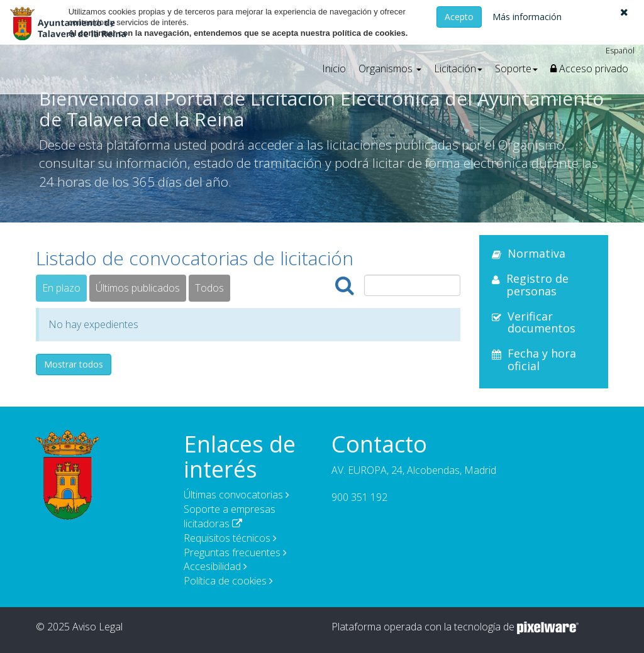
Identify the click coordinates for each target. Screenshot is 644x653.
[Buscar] (345, 286)
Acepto (459, 17)
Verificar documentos (541, 322)
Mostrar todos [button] (74, 364)
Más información (527, 17)
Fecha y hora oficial (542, 359)
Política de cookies (225, 581)
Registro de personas (537, 285)
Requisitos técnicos (227, 538)
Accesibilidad (212, 566)
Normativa (536, 253)
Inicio (334, 69)
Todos (209, 288)
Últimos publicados (138, 288)
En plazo (61, 288)
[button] (624, 12)
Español (620, 50)
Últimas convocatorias (233, 495)
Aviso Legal (97, 627)
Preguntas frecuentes (232, 552)
